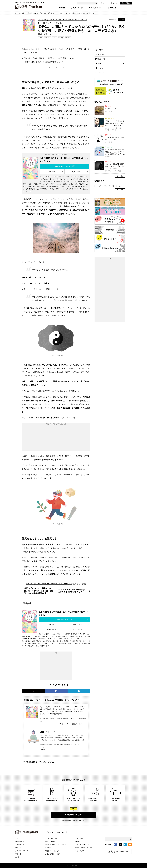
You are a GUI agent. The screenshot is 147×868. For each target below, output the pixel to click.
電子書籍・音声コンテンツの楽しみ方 (57, 845)
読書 (100, 64)
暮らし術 (22, 13)
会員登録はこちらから (73, 815)
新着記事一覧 (20, 842)
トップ (17, 838)
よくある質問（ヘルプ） (53, 854)
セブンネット (78, 629)
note (43, 749)
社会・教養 (102, 59)
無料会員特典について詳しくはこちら (74, 820)
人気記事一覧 (20, 845)
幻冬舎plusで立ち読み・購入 (65, 166)
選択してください (77, 724)
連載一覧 (18, 848)
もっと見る (120, 176)
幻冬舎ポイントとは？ (52, 851)
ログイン (114, 3)
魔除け (68, 38)
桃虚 (42, 732)
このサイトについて (52, 838)
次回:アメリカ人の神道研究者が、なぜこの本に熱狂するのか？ (72, 591)
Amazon (52, 172)
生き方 (101, 50)
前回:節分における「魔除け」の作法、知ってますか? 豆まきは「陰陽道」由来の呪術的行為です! (39, 591)
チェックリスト (110, 186)
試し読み (48, 38)
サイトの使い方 (50, 842)
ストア (126, 8)
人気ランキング (77, 8)
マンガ (101, 68)
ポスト (121, 19)
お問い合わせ (80, 838)
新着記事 (62, 8)
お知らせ (101, 73)
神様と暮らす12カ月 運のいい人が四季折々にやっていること (45, 13)
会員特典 (48, 848)
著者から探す (113, 8)
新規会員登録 (126, 3)
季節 (41, 38)
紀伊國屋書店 (52, 629)
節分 (55, 38)
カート (104, 3)
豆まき (61, 38)
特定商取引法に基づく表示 (84, 848)
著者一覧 (18, 854)
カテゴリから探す (95, 8)
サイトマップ (80, 851)
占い (120, 186)
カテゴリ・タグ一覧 (22, 851)
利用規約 (78, 842)
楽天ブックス (77, 172)
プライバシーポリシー (82, 845)
